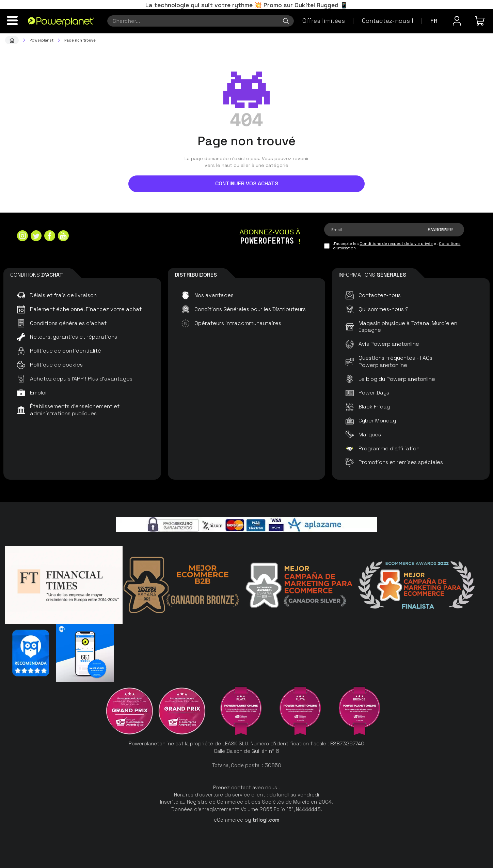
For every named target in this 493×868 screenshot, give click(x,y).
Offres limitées (324, 21)
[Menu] (12, 20)
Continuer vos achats (247, 183)
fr (434, 21)
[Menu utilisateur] (457, 21)
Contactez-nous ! (387, 21)
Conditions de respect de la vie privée (396, 244)
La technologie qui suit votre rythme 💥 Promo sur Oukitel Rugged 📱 (246, 5)
